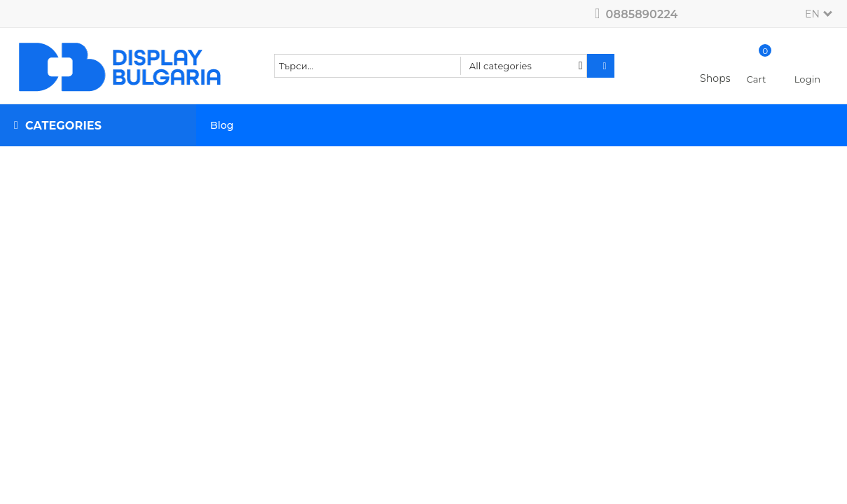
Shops (715, 78)
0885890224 (642, 14)
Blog (222, 125)
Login (808, 79)
